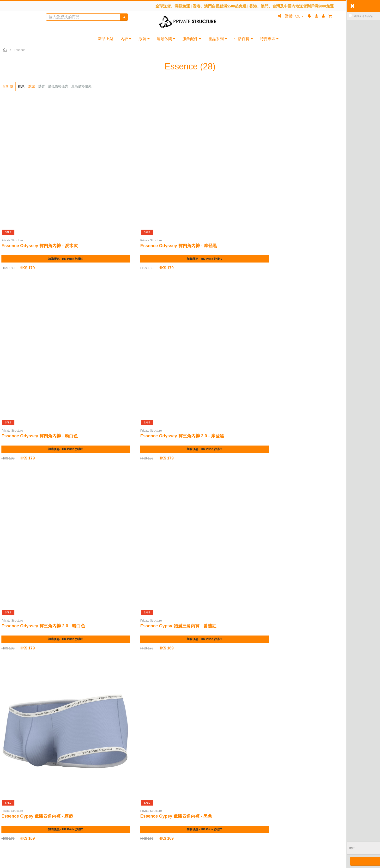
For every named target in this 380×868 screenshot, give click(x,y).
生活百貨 (243, 39)
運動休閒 (166, 39)
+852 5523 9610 (149, 837)
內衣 (126, 39)
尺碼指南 (15, 768)
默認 (32, 86)
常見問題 (15, 734)
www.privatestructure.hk (162, 843)
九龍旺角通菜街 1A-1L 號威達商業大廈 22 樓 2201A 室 (207, 837)
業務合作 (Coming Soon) (147, 761)
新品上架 (106, 39)
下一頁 (371, 700)
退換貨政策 (17, 761)
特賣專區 (269, 39)
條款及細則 (258, 748)
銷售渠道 (136, 741)
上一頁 (341, 700)
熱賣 (42, 86)
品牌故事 (136, 734)
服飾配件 (192, 39)
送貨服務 (15, 748)
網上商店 (256, 741)
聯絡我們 (15, 741)
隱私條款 (256, 755)
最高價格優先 (81, 86)
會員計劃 (256, 734)
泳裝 (144, 39)
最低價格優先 (58, 86)
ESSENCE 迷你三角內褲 (219, 519)
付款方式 (15, 755)
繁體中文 (294, 16)
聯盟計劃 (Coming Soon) (147, 755)
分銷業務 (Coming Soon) (147, 748)
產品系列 (218, 39)
